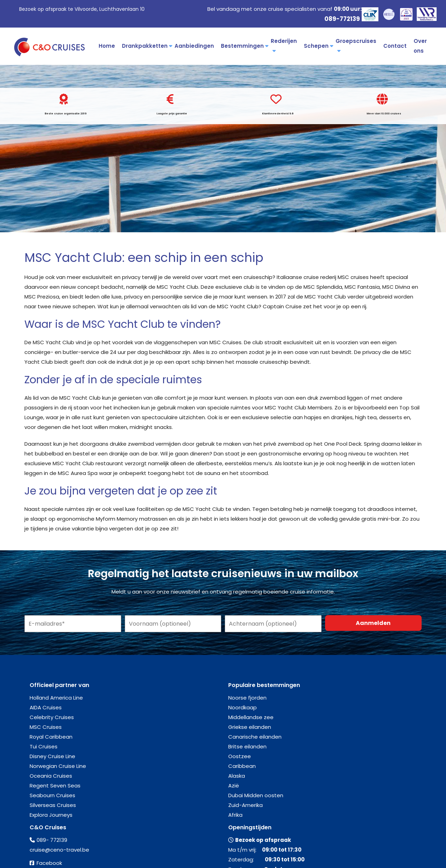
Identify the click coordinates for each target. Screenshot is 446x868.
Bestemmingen (244, 46)
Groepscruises (356, 45)
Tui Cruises (44, 746)
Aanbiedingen (194, 46)
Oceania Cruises (51, 776)
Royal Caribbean (51, 737)
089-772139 (342, 19)
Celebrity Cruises (52, 717)
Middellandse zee (251, 717)
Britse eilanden (247, 746)
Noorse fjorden (247, 698)
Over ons (420, 46)
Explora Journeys (51, 815)
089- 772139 (52, 840)
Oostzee (240, 756)
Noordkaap (243, 707)
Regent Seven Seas (55, 786)
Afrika (235, 815)
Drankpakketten (147, 46)
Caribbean (242, 766)
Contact (395, 46)
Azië (234, 786)
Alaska (237, 776)
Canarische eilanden (255, 737)
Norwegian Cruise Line (58, 766)
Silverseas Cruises (53, 805)
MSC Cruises (46, 727)
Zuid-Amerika (245, 805)
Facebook (49, 863)
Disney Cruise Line (52, 756)
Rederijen (284, 45)
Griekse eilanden (250, 727)
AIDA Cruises (46, 707)
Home (107, 46)
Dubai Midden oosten (256, 795)
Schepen (318, 46)
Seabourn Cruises (52, 795)
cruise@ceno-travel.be (59, 850)
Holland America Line (56, 698)
